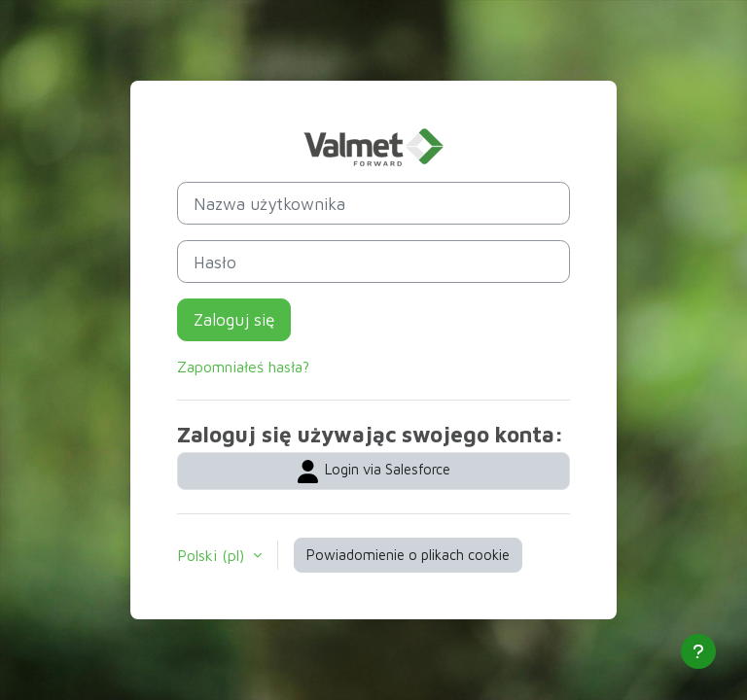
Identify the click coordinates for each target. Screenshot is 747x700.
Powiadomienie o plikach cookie (408, 555)
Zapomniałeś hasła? (243, 367)
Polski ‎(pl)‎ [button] (213, 555)
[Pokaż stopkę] (698, 651)
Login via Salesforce (374, 472)
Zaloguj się (234, 319)
